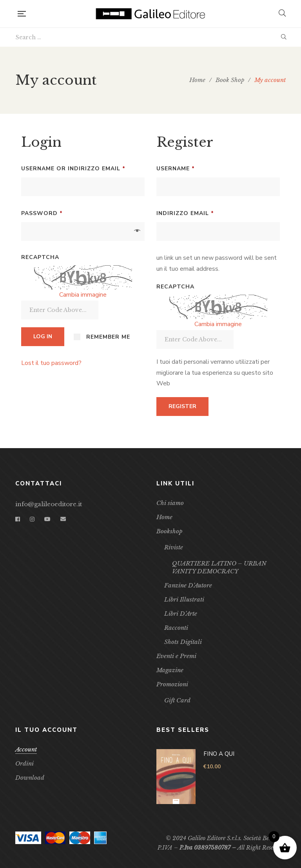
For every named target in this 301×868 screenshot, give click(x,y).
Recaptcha (40, 257)
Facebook (18, 519)
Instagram (32, 519)
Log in (43, 336)
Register (182, 406)
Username (191, 168)
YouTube (47, 519)
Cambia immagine (83, 295)
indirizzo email (201, 212)
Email (63, 519)
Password (58, 212)
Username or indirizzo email (83, 168)
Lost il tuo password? (51, 363)
